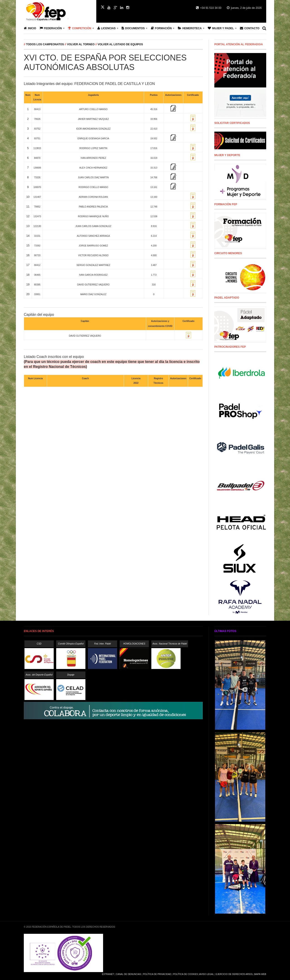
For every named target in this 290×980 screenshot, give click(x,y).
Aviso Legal (206, 974)
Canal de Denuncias (128, 974)
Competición (80, 28)
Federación (51, 28)
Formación (161, 28)
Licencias (107, 28)
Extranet (108, 974)
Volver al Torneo (81, 44)
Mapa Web (260, 974)
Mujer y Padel (221, 28)
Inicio (30, 28)
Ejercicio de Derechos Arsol (234, 974)
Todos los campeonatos (45, 44)
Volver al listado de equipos (120, 44)
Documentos (133, 28)
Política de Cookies (186, 974)
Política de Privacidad (157, 974)
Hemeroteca (190, 28)
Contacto (250, 28)
